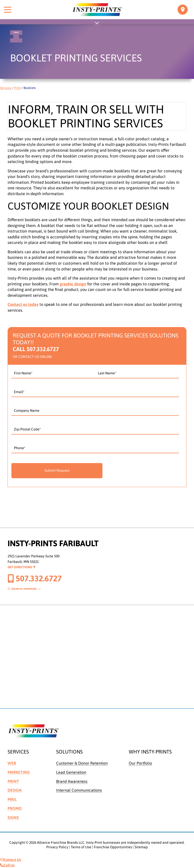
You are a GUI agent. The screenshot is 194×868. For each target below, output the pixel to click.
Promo (15, 808)
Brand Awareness (72, 781)
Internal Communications (79, 790)
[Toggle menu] (8, 10)
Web (12, 763)
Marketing (19, 772)
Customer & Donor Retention (82, 763)
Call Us (7, 865)
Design (15, 790)
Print (17, 88)
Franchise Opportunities (113, 847)
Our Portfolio (140, 763)
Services (6, 88)
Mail (12, 799)
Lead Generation (71, 772)
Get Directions (21, 567)
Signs (13, 817)
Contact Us (10, 860)
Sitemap (141, 847)
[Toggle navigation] (183, 10)
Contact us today (23, 304)
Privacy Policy (57, 847)
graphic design (73, 284)
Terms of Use (81, 847)
